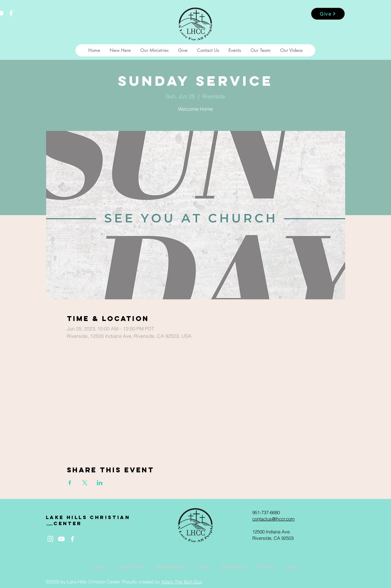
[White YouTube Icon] (61, 539)
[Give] (328, 14)
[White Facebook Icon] (11, 13)
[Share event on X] (85, 483)
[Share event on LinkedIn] (100, 483)
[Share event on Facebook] (70, 483)
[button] (120, 50)
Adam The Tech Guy (182, 582)
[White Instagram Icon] (50, 539)
